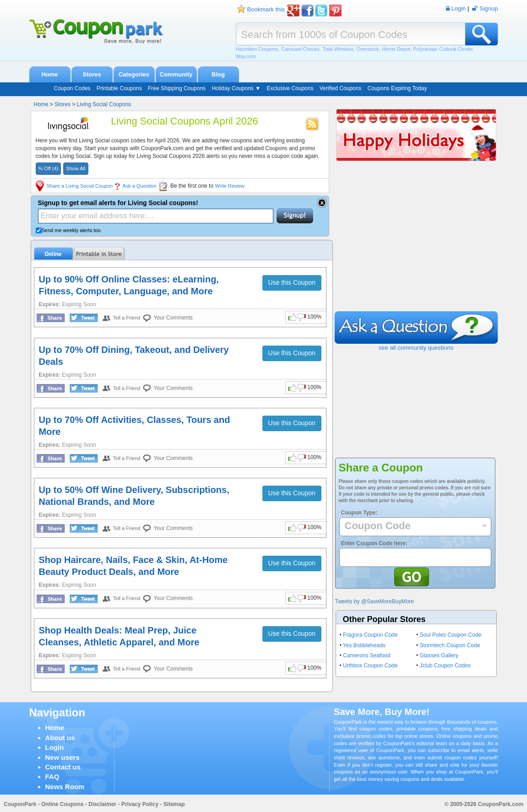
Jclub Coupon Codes (445, 666)
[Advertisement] (416, 243)
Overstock (368, 49)
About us (60, 738)
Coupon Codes (72, 88)
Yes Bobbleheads (364, 645)
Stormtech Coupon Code (450, 645)
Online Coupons (62, 804)
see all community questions (416, 348)
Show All (76, 168)
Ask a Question (139, 186)
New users (62, 757)
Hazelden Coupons (257, 49)
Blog (218, 74)
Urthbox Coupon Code (370, 666)
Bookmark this (266, 9)
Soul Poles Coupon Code (451, 635)
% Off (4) (49, 168)
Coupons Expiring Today (397, 88)
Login (55, 747)
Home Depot (396, 49)
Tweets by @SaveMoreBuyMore (375, 601)
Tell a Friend (127, 318)
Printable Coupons (119, 88)
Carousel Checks (300, 49)
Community (176, 74)
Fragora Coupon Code (370, 635)
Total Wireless (338, 49)
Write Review (230, 186)
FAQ (52, 777)
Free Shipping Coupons (177, 88)
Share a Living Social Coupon (80, 186)
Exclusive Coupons (290, 88)
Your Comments (173, 318)
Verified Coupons (340, 88)
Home (49, 74)
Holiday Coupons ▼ (236, 88)
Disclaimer (102, 804)
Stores (92, 74)
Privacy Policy (140, 804)
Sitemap (174, 804)
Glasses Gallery (439, 655)
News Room (65, 787)
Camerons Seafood (367, 655)
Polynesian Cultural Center (443, 49)
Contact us (63, 767)
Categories (134, 74)
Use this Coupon (292, 282)
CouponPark (20, 804)
